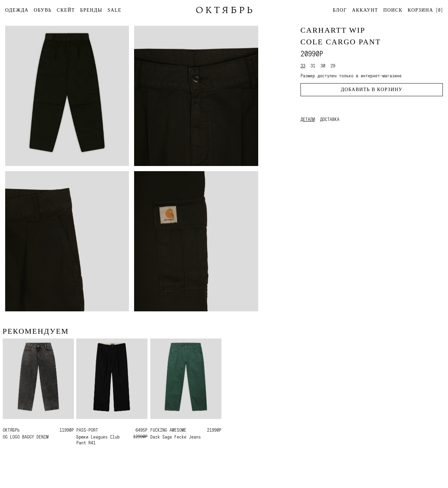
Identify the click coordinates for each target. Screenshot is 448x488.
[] (425, 10)
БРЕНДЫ (91, 10)
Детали (308, 119)
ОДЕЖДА (17, 10)
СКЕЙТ (66, 10)
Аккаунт (365, 10)
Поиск (393, 10)
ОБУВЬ (43, 10)
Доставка (330, 119)
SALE (115, 10)
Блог (340, 10)
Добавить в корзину (371, 90)
